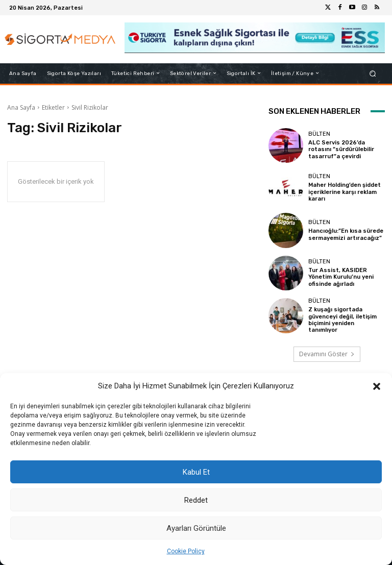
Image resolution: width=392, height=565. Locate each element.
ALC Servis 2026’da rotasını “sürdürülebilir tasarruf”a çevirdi (341, 149)
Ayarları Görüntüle (196, 528)
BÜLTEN (319, 134)
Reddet (196, 500)
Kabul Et (196, 472)
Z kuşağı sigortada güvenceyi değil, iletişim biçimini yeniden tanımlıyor (342, 320)
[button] (377, 386)
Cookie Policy (186, 551)
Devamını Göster (327, 354)
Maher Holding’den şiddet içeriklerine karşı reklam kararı (345, 192)
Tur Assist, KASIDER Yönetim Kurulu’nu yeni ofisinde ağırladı (341, 277)
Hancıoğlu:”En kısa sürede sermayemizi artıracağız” (346, 234)
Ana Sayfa (21, 107)
